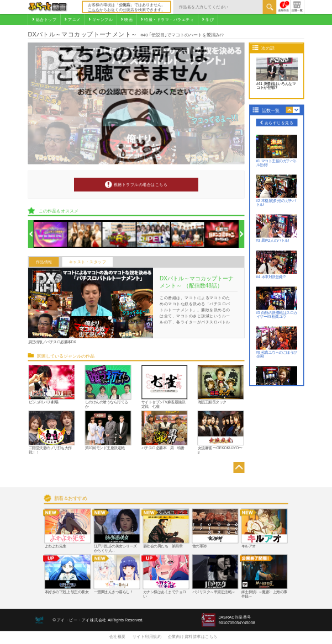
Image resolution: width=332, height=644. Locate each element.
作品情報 (44, 262)
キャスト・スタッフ (88, 262)
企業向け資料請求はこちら (193, 636)
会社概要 (118, 636)
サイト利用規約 (147, 636)
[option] (51, 234)
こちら (94, 9)
